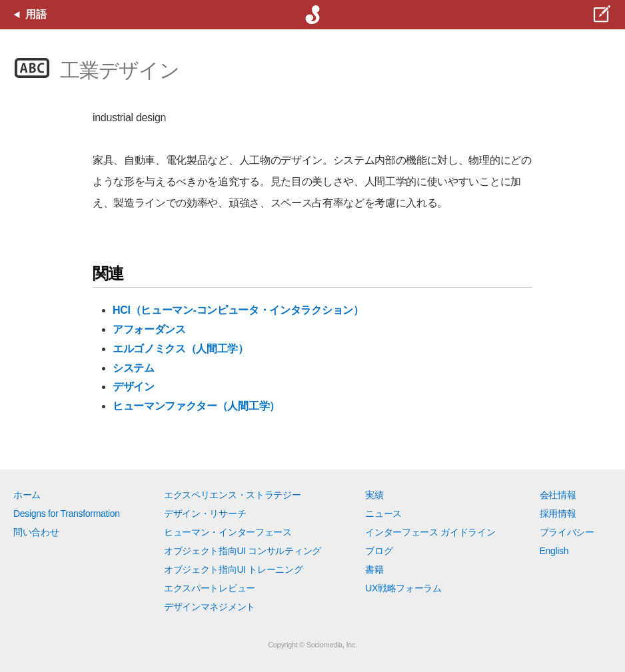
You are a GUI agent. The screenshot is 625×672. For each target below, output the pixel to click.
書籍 (374, 569)
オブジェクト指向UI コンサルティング (243, 551)
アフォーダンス (149, 329)
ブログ (379, 551)
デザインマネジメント (210, 607)
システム (134, 368)
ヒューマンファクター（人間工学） (196, 406)
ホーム (27, 495)
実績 (374, 495)
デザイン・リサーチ (205, 513)
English (554, 551)
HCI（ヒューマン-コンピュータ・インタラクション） (238, 310)
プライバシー (567, 532)
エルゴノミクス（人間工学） (181, 349)
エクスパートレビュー (210, 588)
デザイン (134, 387)
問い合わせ (36, 532)
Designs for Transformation (67, 513)
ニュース (383, 513)
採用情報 (558, 513)
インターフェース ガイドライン (430, 532)
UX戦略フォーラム (403, 588)
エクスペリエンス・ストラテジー (232, 495)
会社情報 (558, 495)
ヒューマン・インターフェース (228, 532)
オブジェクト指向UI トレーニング (233, 569)
